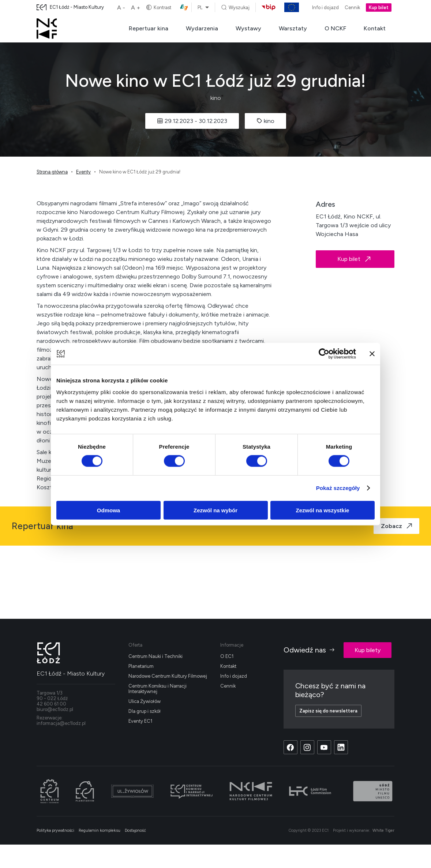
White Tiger (383, 830)
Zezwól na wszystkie (323, 510)
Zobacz (396, 526)
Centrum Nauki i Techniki (155, 656)
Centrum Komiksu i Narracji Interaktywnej (158, 689)
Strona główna (52, 172)
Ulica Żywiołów (145, 701)
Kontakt (375, 28)
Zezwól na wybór (215, 510)
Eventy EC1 (140, 721)
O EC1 (227, 656)
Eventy (83, 172)
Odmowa (108, 510)
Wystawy (248, 28)
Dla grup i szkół (145, 711)
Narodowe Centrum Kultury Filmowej (168, 676)
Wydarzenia (202, 28)
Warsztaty (293, 28)
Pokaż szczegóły (338, 488)
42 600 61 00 (51, 704)
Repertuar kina (149, 28)
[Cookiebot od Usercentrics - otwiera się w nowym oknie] (324, 354)
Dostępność (135, 830)
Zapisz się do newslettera (328, 711)
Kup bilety (368, 650)
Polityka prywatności (55, 830)
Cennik (352, 8)
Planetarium (141, 666)
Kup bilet (379, 8)
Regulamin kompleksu (100, 830)
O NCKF (335, 28)
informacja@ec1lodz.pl (61, 723)
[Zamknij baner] (372, 354)
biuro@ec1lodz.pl (55, 709)
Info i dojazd (325, 8)
